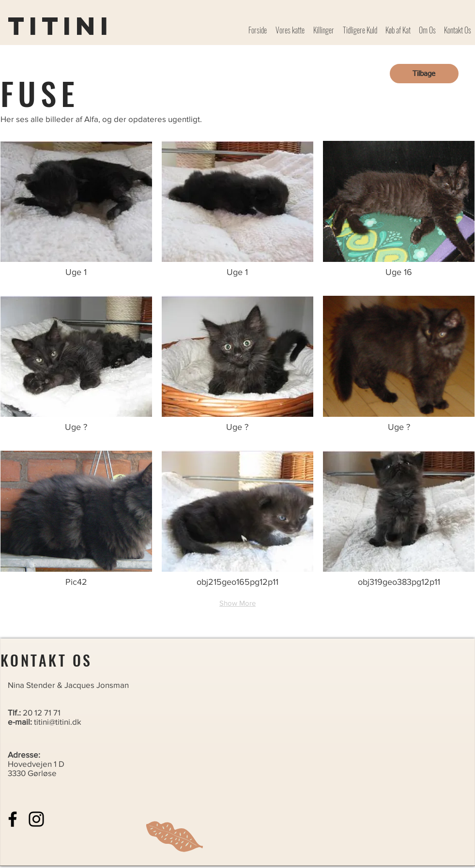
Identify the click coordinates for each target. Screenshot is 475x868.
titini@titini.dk (58, 722)
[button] (76, 213)
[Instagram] (36, 819)
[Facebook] (13, 819)
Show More (237, 603)
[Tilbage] (424, 74)
